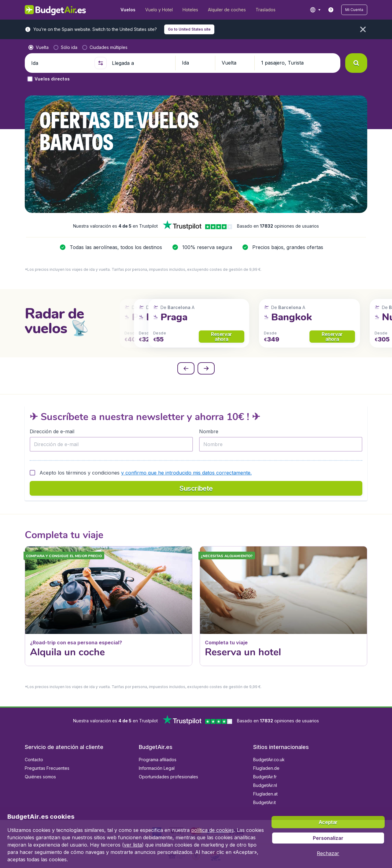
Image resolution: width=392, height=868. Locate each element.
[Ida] (60, 63)
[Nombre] (281, 444)
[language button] (315, 10)
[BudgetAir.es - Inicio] (55, 10)
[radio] (39, 47)
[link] (331, 10)
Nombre (209, 431)
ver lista (133, 845)
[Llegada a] (141, 63)
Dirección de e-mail (52, 431)
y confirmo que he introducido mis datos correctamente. (186, 473)
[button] (354, 10)
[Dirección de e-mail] (111, 444)
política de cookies (213, 830)
